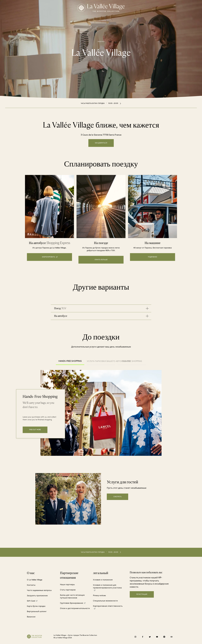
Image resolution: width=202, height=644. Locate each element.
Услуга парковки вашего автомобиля (101, 361)
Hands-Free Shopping (70, 361)
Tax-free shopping (132, 361)
